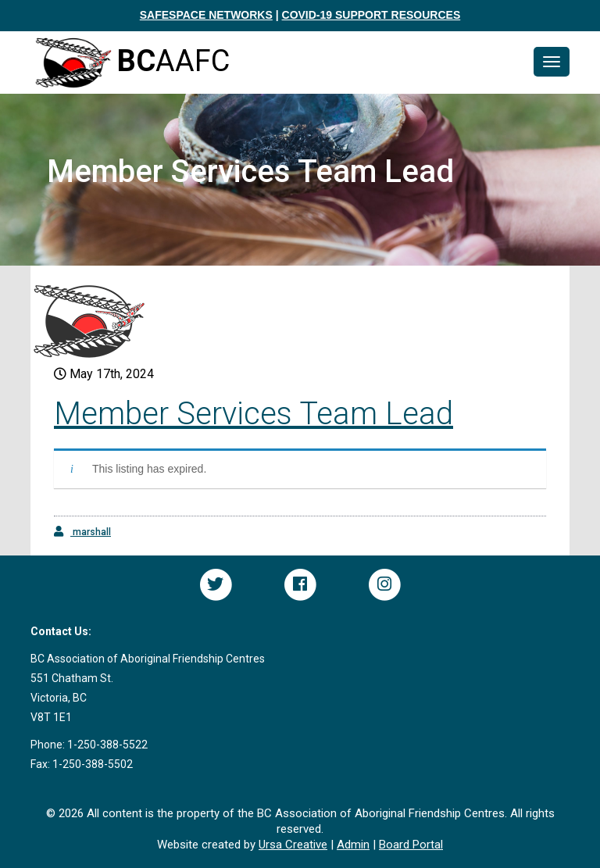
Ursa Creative (293, 845)
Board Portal (411, 845)
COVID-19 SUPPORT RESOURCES (371, 15)
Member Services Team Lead (254, 414)
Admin (353, 845)
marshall (82, 532)
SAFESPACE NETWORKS (206, 15)
